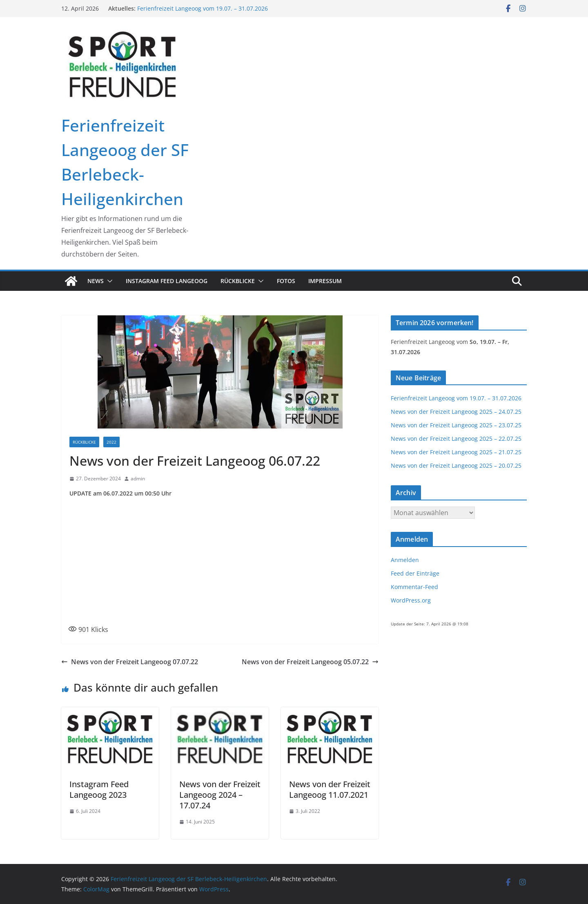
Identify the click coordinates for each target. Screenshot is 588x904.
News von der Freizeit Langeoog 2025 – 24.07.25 (456, 412)
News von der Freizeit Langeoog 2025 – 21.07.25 (456, 452)
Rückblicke (238, 281)
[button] (108, 281)
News (96, 281)
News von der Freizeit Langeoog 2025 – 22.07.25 (456, 439)
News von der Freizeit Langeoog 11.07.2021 (330, 789)
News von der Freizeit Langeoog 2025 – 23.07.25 (456, 425)
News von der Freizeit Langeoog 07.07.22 (130, 662)
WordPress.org (411, 600)
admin (138, 479)
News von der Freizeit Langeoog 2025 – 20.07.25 (456, 465)
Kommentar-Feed (414, 587)
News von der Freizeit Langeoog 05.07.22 (310, 662)
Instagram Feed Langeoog (167, 281)
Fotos (286, 281)
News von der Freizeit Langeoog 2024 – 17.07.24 (220, 795)
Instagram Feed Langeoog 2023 (99, 789)
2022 (111, 442)
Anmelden (405, 560)
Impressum (325, 281)
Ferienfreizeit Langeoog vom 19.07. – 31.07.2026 (203, 8)
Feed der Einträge (415, 573)
